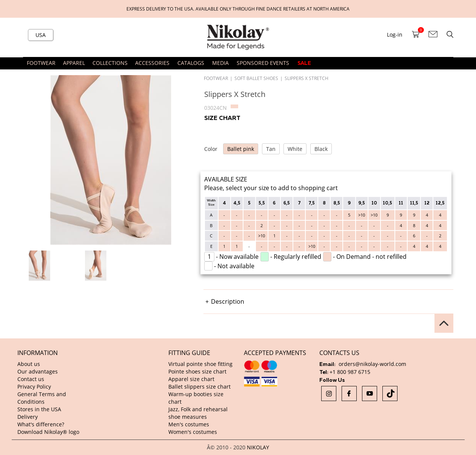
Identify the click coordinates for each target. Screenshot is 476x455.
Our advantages (38, 371)
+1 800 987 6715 (350, 372)
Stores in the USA (39, 409)
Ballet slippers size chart (199, 387)
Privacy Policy (34, 387)
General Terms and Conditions (42, 398)
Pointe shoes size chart (197, 371)
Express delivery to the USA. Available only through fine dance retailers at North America (238, 9)
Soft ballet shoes (256, 78)
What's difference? (41, 424)
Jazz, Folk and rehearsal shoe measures (198, 413)
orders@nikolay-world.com (372, 364)
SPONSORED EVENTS (263, 63)
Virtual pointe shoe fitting (200, 364)
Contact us (31, 379)
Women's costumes (193, 432)
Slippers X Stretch (307, 78)
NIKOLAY (258, 447)
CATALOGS (191, 63)
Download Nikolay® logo (48, 432)
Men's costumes (189, 424)
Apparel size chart (191, 379)
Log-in (395, 35)
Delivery (28, 417)
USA (41, 35)
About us (29, 364)
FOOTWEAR (216, 78)
